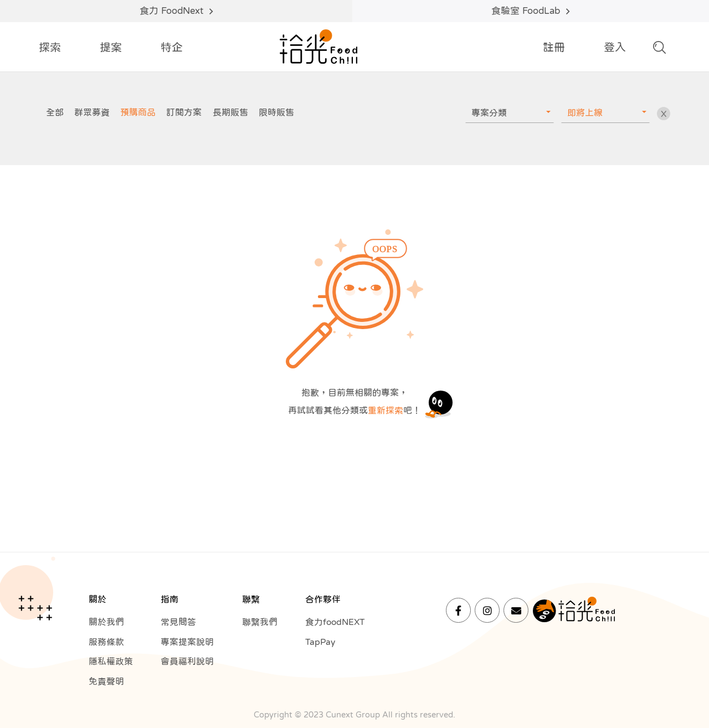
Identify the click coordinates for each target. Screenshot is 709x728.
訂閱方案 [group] (184, 112)
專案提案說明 (187, 642)
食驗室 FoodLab (530, 11)
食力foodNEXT (336, 622)
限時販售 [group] (276, 112)
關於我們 (106, 622)
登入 (615, 47)
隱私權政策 (111, 662)
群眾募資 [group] (92, 112)
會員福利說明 (187, 662)
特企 (172, 47)
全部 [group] (55, 112)
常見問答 (178, 622)
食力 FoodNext (176, 11)
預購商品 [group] (138, 112)
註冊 (554, 47)
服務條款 (106, 642)
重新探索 (386, 410)
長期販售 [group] (230, 112)
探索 (50, 47)
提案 (111, 47)
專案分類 (489, 112)
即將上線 (585, 112)
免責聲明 (106, 682)
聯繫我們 (260, 622)
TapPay (321, 642)
